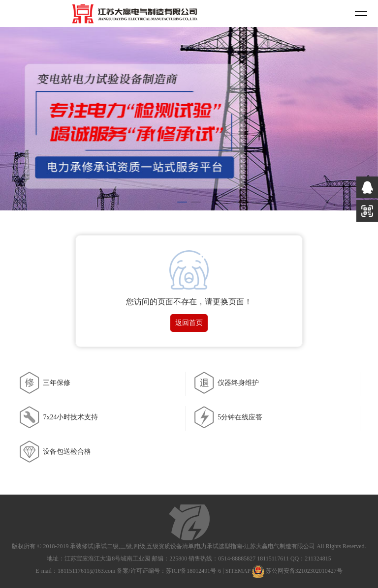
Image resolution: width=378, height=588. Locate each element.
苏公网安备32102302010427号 (304, 571)
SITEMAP (238, 571)
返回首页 (189, 323)
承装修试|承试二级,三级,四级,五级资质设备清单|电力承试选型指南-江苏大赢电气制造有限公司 (192, 546)
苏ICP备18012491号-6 (194, 571)
